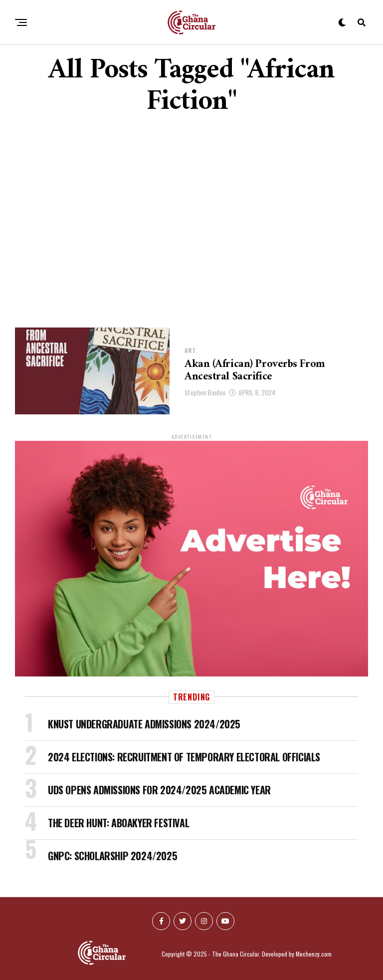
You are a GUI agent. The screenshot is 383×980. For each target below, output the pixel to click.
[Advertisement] (191, 223)
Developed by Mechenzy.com (297, 954)
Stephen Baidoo (205, 392)
